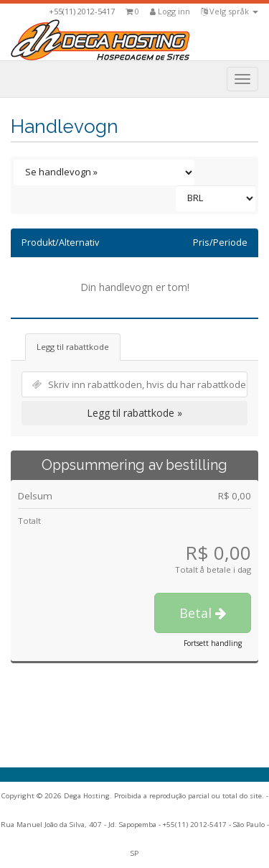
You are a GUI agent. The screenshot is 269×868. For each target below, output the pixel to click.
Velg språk (230, 11)
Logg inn (170, 11)
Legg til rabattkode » (134, 413)
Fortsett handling (213, 643)
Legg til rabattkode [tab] (73, 347)
